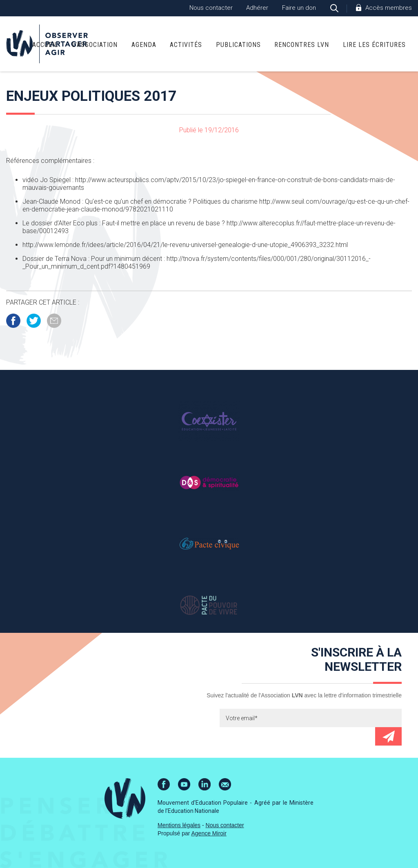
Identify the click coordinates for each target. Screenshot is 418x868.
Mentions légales (179, 825)
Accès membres (389, 8)
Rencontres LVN (302, 45)
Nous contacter (211, 8)
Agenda (144, 45)
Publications (238, 45)
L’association (95, 45)
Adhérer (257, 8)
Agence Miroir (209, 833)
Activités (186, 45)
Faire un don (299, 8)
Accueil (45, 45)
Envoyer (388, 736)
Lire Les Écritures (374, 45)
